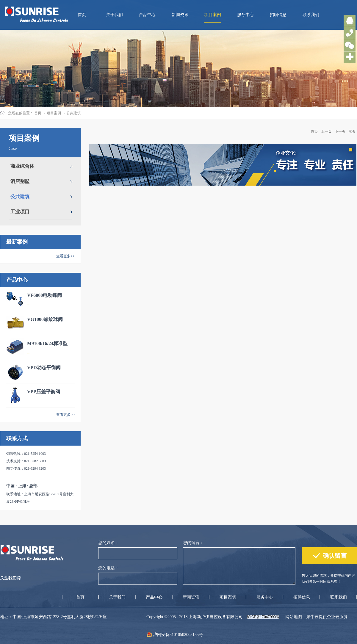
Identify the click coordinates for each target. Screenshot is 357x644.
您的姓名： (109, 543)
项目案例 (54, 113)
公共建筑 (73, 113)
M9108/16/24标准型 (47, 343)
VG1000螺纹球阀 (45, 319)
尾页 (352, 131)
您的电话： (109, 568)
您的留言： (193, 543)
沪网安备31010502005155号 (178, 635)
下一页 (340, 131)
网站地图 (293, 617)
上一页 (326, 131)
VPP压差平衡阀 (44, 392)
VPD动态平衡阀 (44, 368)
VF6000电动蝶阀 (44, 295)
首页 (82, 15)
